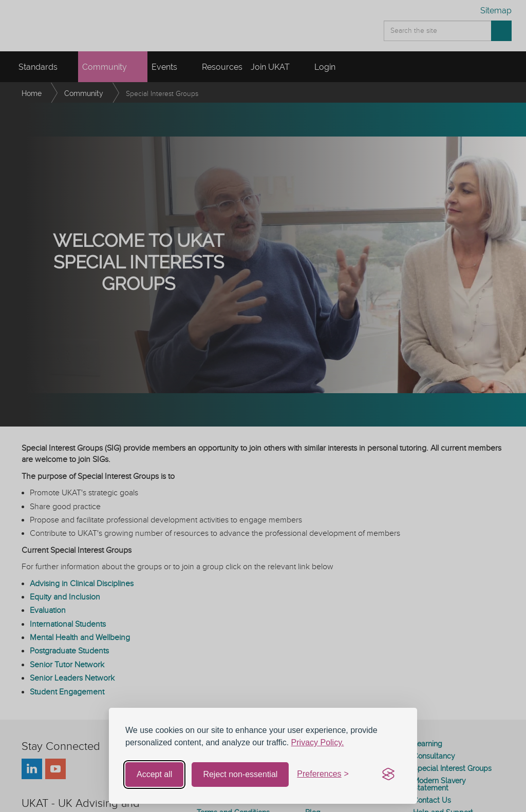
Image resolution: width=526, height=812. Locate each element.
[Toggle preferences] (323, 774)
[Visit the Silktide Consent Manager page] (388, 775)
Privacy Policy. (318, 742)
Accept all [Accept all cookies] (154, 774)
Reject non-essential (240, 774)
